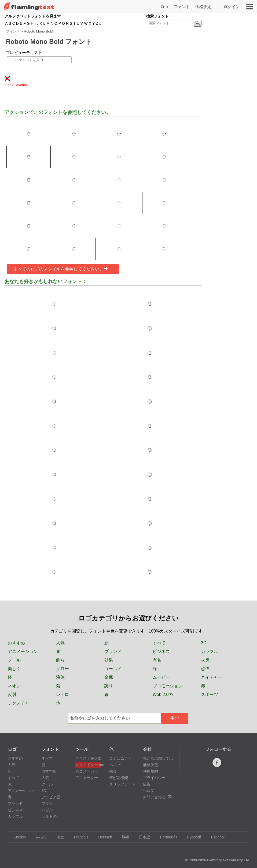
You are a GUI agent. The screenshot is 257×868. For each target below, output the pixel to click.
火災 (205, 660)
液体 (60, 677)
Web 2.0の (163, 694)
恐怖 (205, 669)
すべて (159, 643)
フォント (182, 7)
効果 (109, 660)
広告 (147, 784)
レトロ (63, 694)
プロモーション (168, 686)
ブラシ (47, 803)
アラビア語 (51, 797)
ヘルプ (115, 765)
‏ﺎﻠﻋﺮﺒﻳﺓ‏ (39, 837)
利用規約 (150, 771)
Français (79, 837)
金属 (109, 677)
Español (215, 837)
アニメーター (87, 778)
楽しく (14, 669)
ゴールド (113, 669)
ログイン (232, 7)
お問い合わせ (157, 797)
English (17, 837)
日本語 (142, 837)
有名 (157, 660)
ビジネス (161, 651)
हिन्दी (123, 837)
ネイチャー (212, 677)
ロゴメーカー (87, 771)
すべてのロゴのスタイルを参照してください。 (61, 269)
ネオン (14, 686)
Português (166, 837)
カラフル (210, 651)
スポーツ (210, 694)
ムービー (161, 677)
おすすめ (16, 643)
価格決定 (203, 7)
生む (175, 718)
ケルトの (49, 816)
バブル (47, 810)
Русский (192, 837)
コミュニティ (120, 758)
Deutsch (102, 837)
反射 (12, 694)
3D (204, 643)
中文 (58, 837)
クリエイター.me (88, 765)
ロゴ (164, 7)
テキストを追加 (88, 758)
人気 (60, 643)
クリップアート (122, 784)
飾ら (60, 660)
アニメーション (23, 651)
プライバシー (154, 778)
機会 (113, 771)
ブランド (113, 651)
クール (14, 660)
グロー (63, 669)
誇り (109, 686)
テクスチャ (19, 703)
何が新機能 (119, 778)
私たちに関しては (158, 758)
